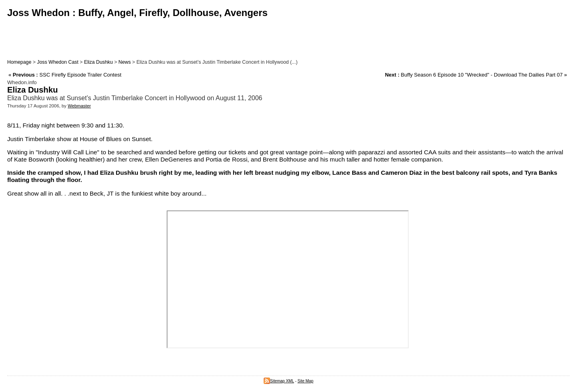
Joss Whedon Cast (57, 62)
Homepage (19, 62)
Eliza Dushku (99, 62)
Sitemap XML (279, 381)
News (125, 62)
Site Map (306, 381)
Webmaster (79, 106)
